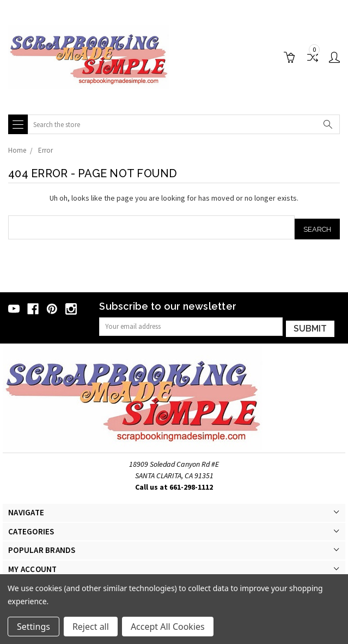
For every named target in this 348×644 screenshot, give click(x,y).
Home (17, 150)
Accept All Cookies (168, 627)
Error (45, 150)
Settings (33, 627)
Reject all (91, 627)
